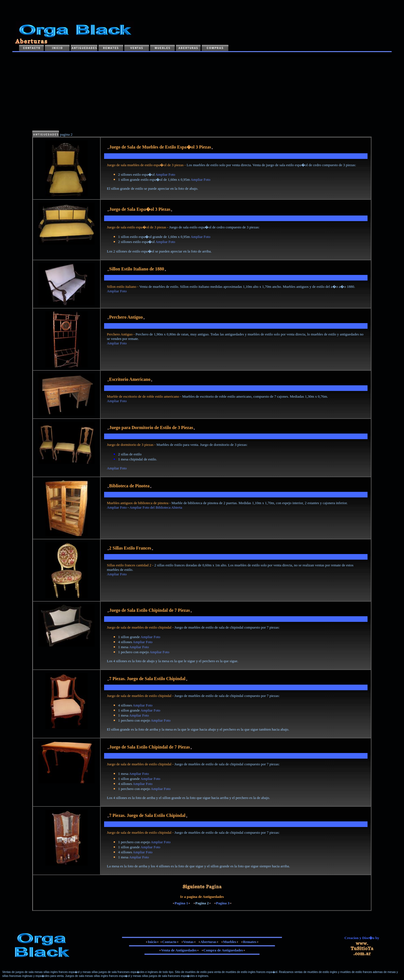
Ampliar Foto (165, 174)
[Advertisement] (77, 92)
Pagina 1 (181, 903)
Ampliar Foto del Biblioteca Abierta (156, 507)
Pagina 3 (223, 903)
